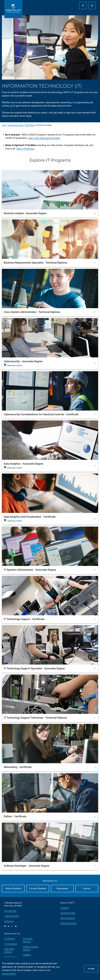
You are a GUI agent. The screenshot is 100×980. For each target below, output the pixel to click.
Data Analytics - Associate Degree (23, 464)
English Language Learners (30, 948)
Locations (64, 908)
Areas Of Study (30, 125)
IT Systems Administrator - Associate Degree (30, 570)
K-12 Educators (11, 944)
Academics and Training (15, 125)
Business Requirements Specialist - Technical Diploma (35, 263)
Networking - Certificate (18, 767)
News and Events (68, 918)
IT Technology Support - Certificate (24, 619)
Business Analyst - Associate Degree (25, 213)
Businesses (62, 888)
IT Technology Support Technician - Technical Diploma (35, 718)
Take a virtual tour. (25, 149)
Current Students (38, 888)
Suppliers (27, 955)
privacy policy (9, 974)
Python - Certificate (15, 816)
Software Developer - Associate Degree (27, 866)
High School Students (9, 950)
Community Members (28, 940)
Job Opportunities (68, 913)
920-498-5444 (10, 911)
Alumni (87, 888)
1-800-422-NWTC (12, 916)
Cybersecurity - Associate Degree (23, 361)
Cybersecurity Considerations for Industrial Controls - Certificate (41, 414)
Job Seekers (10, 939)
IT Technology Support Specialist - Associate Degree (34, 668)
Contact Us (9, 921)
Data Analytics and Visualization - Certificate (30, 517)
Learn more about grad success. (44, 138)
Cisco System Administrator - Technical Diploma (32, 312)
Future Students (13, 888)
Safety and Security (68, 923)
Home (4, 125)
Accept (91, 968)
